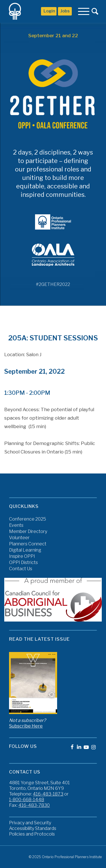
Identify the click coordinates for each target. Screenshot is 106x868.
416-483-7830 (34, 805)
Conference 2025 (28, 519)
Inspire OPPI (22, 556)
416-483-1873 (48, 794)
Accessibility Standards (33, 828)
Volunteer (19, 538)
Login (49, 11)
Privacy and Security (30, 823)
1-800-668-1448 (27, 800)
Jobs (65, 11)
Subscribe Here (26, 726)
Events (16, 525)
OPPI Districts (23, 562)
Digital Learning (25, 550)
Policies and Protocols (32, 834)
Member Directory (28, 531)
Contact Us (21, 569)
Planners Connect (28, 544)
